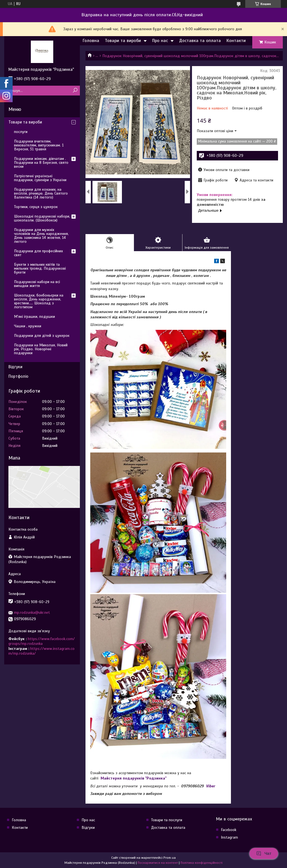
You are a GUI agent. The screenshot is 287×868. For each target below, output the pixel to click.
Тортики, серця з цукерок (36, 207)
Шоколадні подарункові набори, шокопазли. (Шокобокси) (42, 218)
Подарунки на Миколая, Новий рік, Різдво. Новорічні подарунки (41, 349)
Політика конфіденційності (202, 863)
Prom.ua (170, 858)
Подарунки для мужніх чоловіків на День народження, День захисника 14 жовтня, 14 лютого (41, 236)
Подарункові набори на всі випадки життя (37, 284)
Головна (91, 41)
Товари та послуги (167, 820)
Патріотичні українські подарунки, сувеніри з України (40, 178)
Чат (264, 853)
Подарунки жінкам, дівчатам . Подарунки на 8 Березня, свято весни (41, 163)
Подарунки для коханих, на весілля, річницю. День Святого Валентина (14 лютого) (41, 193)
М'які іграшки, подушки (34, 317)
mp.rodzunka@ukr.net (32, 613)
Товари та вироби (123, 41)
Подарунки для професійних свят (38, 253)
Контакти (236, 41)
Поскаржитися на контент (158, 863)
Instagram (229, 837)
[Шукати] (75, 91)
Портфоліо (18, 376)
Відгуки (15, 367)
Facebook (229, 830)
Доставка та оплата (200, 41)
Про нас (160, 41)
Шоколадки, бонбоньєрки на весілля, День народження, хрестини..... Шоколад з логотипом (39, 301)
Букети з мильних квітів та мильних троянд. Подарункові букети (40, 268)
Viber (211, 786)
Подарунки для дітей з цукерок (42, 336)
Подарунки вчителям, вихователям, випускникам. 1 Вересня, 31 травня (39, 145)
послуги (21, 132)
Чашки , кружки (28, 326)
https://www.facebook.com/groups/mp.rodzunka (42, 641)
